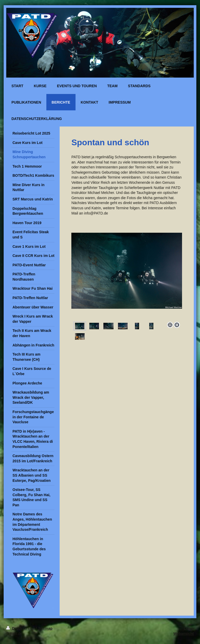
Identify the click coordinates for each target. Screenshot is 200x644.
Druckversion (21, 628)
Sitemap (45, 628)
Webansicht (184, 634)
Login (189, 628)
